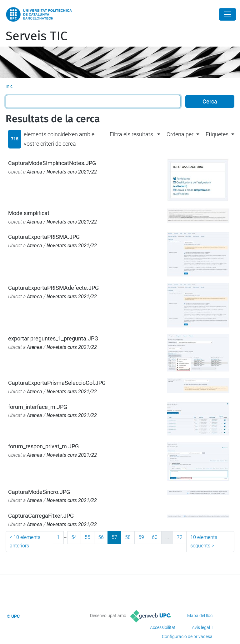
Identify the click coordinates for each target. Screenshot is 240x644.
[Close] (227, 14)
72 (180, 537)
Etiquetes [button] (217, 134)
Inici (10, 86)
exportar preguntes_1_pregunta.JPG (53, 338)
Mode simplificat (29, 213)
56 (101, 537)
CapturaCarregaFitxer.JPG (41, 516)
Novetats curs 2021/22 (72, 172)
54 (74, 537)
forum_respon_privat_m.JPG (43, 446)
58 (128, 537)
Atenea (35, 172)
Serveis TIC (36, 36)
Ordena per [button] (180, 134)
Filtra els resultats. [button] (132, 134)
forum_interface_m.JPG (38, 407)
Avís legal (201, 627)
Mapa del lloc (200, 616)
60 (155, 537)
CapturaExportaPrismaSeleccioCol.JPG (57, 383)
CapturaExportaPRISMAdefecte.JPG (53, 288)
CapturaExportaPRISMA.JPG (44, 237)
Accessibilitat (163, 627)
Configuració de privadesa (187, 636)
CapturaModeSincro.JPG (39, 492)
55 (87, 537)
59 (141, 537)
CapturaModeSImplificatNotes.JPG (52, 163)
